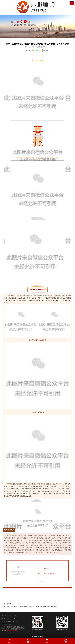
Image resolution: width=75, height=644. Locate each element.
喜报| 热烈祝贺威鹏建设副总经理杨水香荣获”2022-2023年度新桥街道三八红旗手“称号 (33, 607)
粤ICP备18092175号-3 (38, 636)
